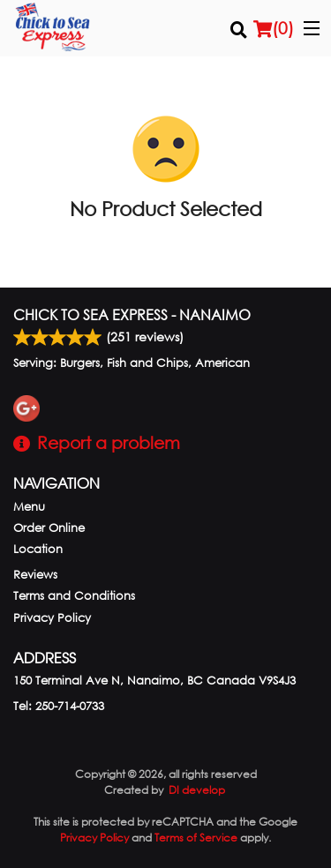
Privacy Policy (52, 618)
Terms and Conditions (74, 596)
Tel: (59, 706)
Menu (29, 507)
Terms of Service (196, 838)
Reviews (35, 575)
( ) (274, 28)
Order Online (49, 528)
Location (38, 549)
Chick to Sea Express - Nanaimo (132, 314)
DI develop (197, 790)
